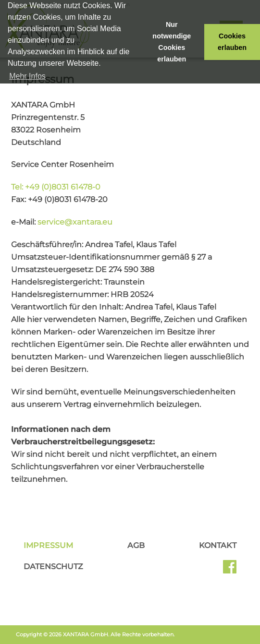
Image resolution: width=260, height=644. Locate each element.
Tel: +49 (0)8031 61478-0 (56, 187)
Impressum (48, 545)
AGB (136, 545)
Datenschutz (53, 566)
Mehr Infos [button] (27, 76)
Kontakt (218, 545)
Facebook (230, 570)
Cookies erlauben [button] (232, 42)
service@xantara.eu (75, 222)
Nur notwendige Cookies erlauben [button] (172, 42)
